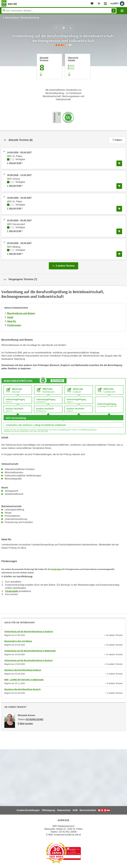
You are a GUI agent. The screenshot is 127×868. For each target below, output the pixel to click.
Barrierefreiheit (88, 810)
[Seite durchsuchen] (59, 11)
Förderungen (14, 325)
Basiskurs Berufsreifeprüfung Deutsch (23, 689)
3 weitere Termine (64, 265)
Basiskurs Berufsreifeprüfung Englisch (23, 670)
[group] (63, 45)
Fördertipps (56, 569)
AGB (75, 810)
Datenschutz (64, 810)
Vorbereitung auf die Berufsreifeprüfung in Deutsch (28, 660)
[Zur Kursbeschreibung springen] (78, 66)
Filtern (117, 140)
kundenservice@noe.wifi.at (67, 835)
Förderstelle (12, 591)
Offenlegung (48, 810)
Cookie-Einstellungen (28, 810)
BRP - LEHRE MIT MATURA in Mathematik (24, 680)
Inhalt (10, 317)
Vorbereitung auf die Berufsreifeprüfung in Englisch (29, 632)
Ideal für (12, 321)
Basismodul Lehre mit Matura (18, 641)
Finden (114, 11)
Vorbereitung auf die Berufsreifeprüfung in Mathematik (30, 651)
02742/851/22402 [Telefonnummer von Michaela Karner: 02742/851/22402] (35, 719)
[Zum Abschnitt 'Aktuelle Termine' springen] (49, 66)
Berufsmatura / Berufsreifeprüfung (22, 18)
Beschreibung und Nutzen (21, 313)
